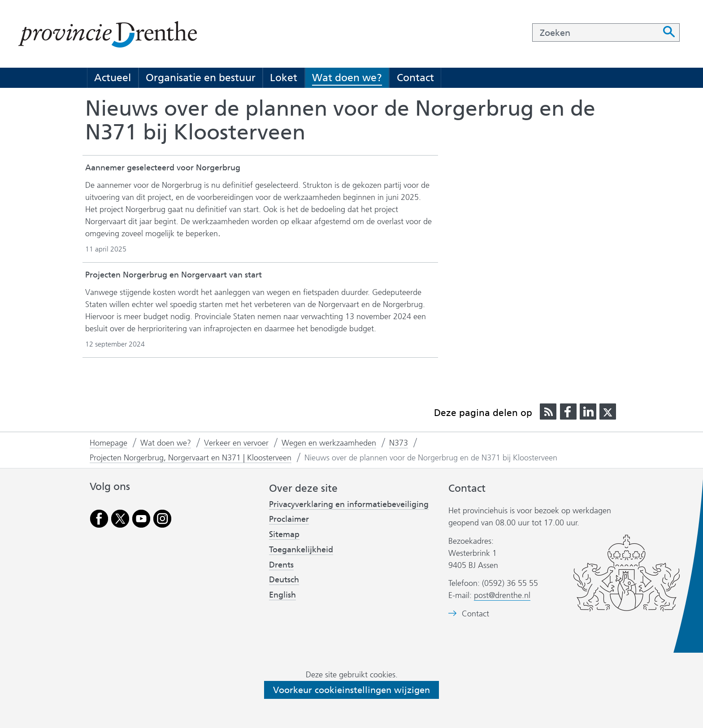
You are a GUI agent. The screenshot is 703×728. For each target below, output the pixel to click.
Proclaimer (289, 519)
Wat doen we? (347, 78)
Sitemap (284, 534)
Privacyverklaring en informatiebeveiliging (349, 504)
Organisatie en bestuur (201, 78)
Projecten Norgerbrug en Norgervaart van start (174, 275)
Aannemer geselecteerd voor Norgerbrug (163, 168)
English (282, 595)
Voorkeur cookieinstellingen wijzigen (351, 690)
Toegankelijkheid (301, 550)
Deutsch (284, 580)
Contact (415, 78)
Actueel (113, 78)
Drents (281, 565)
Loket (284, 78)
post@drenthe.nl (502, 595)
